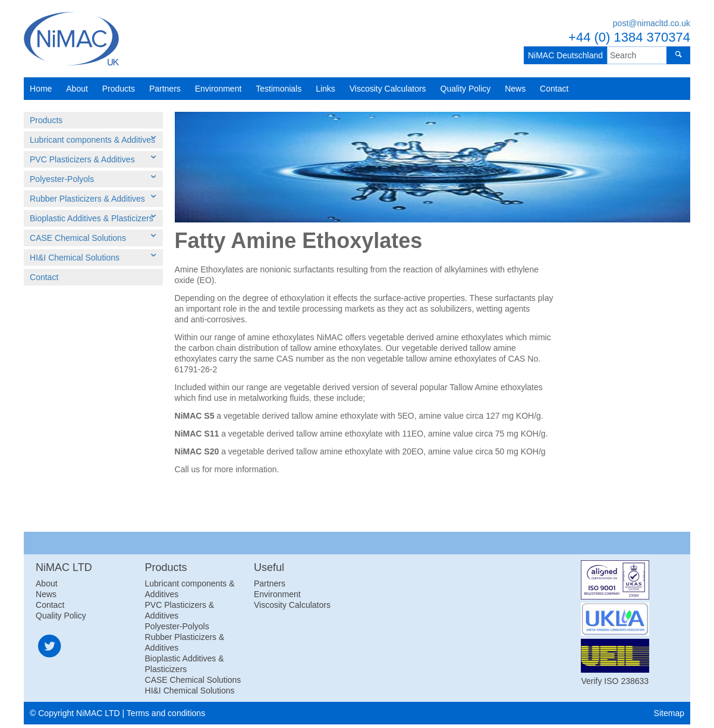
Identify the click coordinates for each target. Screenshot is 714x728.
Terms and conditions (166, 713)
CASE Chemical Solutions (78, 238)
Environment (218, 89)
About (77, 89)
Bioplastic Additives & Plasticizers (92, 218)
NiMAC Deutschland (562, 55)
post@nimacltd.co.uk (652, 23)
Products (119, 89)
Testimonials (279, 89)
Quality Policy (466, 89)
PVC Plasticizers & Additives (82, 159)
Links (325, 89)
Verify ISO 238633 (615, 681)
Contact (554, 89)
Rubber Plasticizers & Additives (87, 199)
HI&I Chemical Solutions (75, 258)
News (515, 89)
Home (41, 89)
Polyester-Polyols (62, 179)
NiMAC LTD (71, 39)
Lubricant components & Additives (92, 140)
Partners (165, 89)
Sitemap (669, 713)
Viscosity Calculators (388, 89)
